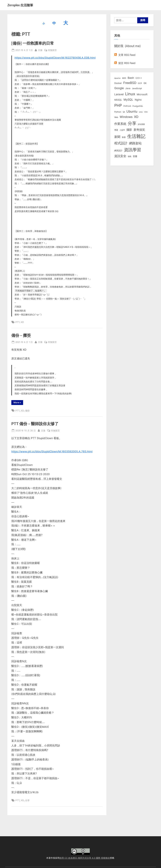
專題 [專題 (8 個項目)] (116, 130)
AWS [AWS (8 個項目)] (124, 78)
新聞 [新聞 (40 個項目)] (117, 137)
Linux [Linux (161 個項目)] (130, 94)
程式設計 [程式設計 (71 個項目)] (121, 143)
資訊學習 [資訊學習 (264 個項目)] (133, 150)
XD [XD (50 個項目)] (136, 117)
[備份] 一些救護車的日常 (33, 43)
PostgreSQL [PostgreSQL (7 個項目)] (138, 106)
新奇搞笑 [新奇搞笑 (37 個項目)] (139, 130)
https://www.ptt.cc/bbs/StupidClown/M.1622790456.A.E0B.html (55, 58)
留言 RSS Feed (125, 63)
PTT (18, 322)
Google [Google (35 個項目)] (119, 88)
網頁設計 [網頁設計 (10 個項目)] (118, 150)
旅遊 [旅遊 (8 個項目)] (124, 137)
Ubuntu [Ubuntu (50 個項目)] (132, 111)
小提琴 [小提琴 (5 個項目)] (122, 130)
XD (22, 322)
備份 (27, 411)
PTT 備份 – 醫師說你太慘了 (35, 424)
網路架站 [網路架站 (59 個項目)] (135, 143)
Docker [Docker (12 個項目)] (118, 83)
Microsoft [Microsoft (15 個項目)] (142, 94)
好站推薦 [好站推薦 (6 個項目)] (141, 124)
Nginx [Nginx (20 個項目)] (138, 100)
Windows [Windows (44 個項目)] (126, 117)
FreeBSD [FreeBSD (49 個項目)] (130, 83)
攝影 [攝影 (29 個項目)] (129, 130)
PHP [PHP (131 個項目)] (118, 105)
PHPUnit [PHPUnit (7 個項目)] (127, 106)
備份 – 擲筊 (21, 335)
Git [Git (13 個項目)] (145, 83)
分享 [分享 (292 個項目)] (132, 123)
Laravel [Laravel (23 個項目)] (119, 94)
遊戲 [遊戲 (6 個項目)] (130, 156)
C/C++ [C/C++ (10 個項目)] (139, 78)
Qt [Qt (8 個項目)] (124, 112)
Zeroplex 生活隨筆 (20, 5)
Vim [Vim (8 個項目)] (146, 112)
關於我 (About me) (128, 46)
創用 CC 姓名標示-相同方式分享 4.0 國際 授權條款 (85, 858)
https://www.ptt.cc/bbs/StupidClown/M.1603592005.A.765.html (52, 452)
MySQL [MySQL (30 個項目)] (128, 100)
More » (18, 403)
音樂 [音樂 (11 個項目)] (135, 156)
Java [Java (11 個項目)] (128, 88)
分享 (27, 800)
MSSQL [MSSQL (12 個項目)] (118, 100)
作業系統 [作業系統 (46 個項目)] (120, 124)
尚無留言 (52, 50)
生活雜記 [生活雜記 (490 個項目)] (136, 136)
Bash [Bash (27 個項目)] (131, 78)
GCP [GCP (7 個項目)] (140, 83)
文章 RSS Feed (125, 55)
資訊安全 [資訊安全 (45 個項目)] (120, 156)
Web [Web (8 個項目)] (116, 117)
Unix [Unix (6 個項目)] (141, 112)
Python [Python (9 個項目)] (118, 112)
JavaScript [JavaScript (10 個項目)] (137, 88)
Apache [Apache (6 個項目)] (117, 78)
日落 (40, 50)
